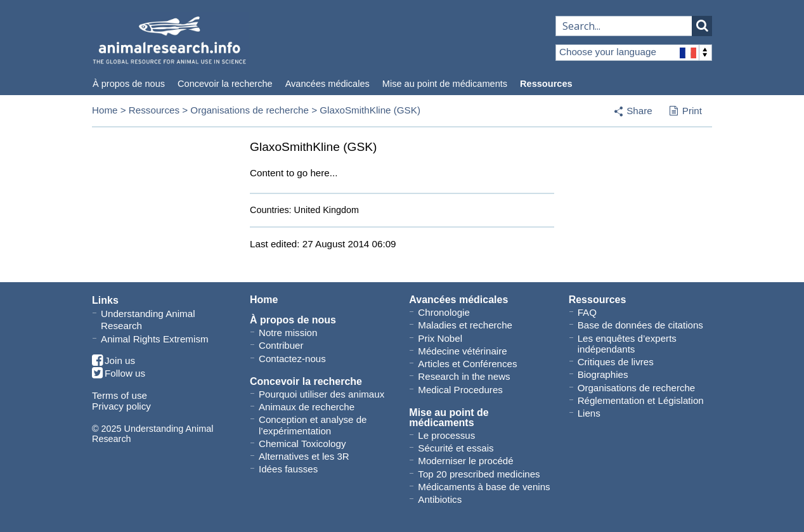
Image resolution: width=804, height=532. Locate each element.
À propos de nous (129, 84)
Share (639, 111)
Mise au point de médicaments (445, 84)
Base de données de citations (640, 325)
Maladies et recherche (465, 325)
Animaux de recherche (307, 407)
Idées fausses (288, 469)
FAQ (587, 312)
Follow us (119, 374)
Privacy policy (121, 406)
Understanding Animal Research (148, 320)
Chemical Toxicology (302, 444)
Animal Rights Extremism (155, 339)
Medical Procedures (460, 390)
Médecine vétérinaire (462, 351)
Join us (113, 361)
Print (686, 112)
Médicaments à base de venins (484, 487)
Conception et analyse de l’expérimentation (313, 425)
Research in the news (464, 376)
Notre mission (288, 333)
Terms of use (120, 395)
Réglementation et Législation (641, 400)
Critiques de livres (616, 362)
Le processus (446, 435)
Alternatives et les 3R (304, 456)
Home (105, 110)
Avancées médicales (327, 84)
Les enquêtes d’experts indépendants (627, 344)
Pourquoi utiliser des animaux (321, 394)
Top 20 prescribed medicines (479, 474)
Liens (589, 413)
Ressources (546, 84)
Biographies (603, 374)
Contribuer (281, 345)
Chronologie (444, 312)
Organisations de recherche (250, 110)
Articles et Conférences (467, 364)
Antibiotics (440, 499)
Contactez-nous (292, 359)
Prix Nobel (440, 338)
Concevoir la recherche (225, 84)
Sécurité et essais (456, 448)
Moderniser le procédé (465, 461)
